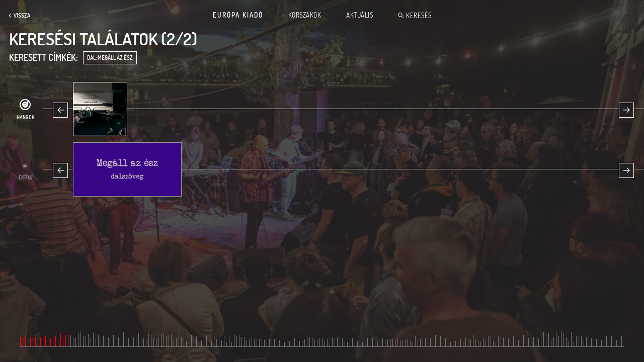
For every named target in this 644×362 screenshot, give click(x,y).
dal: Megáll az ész (110, 58)
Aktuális (359, 15)
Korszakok (305, 15)
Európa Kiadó (238, 15)
